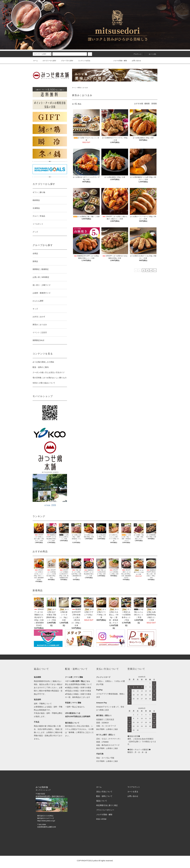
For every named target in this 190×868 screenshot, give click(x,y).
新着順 (154, 104)
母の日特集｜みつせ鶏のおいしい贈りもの (50, 378)
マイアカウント (134, 787)
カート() (151, 54)
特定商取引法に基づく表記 (107, 805)
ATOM (104, 819)
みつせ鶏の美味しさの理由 (43, 362)
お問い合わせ (135, 61)
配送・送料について (104, 796)
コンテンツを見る (83, 61)
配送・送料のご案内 (41, 367)
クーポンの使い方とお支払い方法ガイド (49, 372)
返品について (102, 801)
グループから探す (66, 61)
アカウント (136, 54)
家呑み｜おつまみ (83, 88)
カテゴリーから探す (48, 61)
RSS (98, 819)
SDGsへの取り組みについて (44, 383)
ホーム (36, 61)
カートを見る (133, 792)
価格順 (147, 104)
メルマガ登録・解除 (119, 61)
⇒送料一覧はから (75, 707)
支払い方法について (104, 792)
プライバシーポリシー (105, 810)
